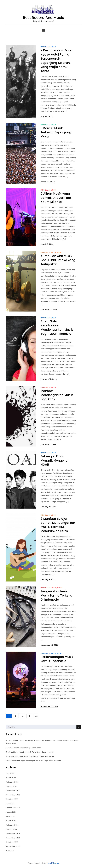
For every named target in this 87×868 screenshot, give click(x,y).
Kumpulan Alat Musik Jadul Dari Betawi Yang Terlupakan (58, 260)
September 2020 (13, 846)
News (60, 252)
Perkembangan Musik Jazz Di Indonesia (57, 659)
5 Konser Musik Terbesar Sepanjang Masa (56, 132)
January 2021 (11, 829)
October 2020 (12, 842)
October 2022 (12, 799)
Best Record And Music (44, 18)
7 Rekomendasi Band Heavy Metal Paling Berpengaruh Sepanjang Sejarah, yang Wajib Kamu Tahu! (56, 61)
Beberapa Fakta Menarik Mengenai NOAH (55, 460)
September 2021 (13, 808)
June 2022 (10, 803)
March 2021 (11, 821)
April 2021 (10, 816)
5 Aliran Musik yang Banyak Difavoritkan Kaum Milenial (56, 198)
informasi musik (48, 47)
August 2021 (11, 812)
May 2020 (10, 851)
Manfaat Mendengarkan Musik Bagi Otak (57, 395)
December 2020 (13, 834)
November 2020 (13, 838)
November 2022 (13, 795)
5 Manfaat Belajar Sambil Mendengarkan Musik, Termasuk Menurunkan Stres (58, 525)
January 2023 (11, 786)
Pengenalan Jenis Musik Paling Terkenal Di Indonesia (57, 595)
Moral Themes (53, 863)
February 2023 (12, 782)
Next (36, 716)
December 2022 (13, 791)
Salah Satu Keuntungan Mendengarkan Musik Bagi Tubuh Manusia (57, 328)
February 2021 (12, 825)
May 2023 (10, 773)
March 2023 (11, 778)
